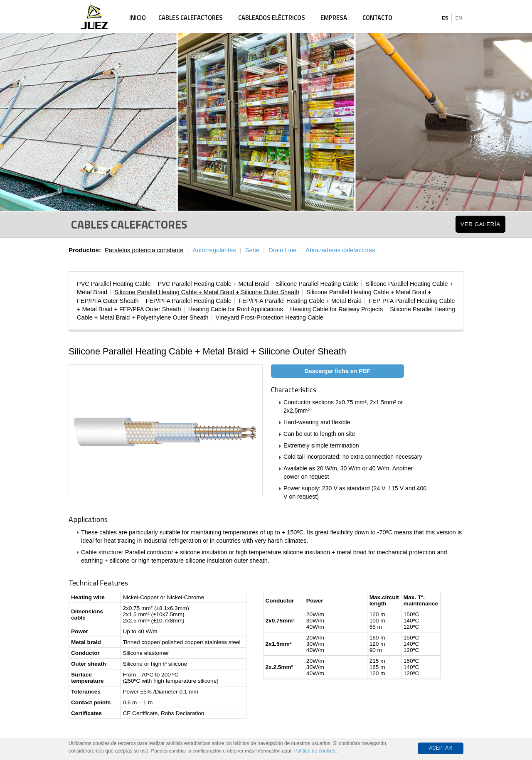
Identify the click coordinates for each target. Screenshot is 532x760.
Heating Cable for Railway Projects (336, 309)
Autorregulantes (214, 250)
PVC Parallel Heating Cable (114, 284)
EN (458, 18)
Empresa (334, 18)
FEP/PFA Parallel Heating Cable (189, 301)
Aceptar (441, 748)
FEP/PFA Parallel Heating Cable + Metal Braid (300, 301)
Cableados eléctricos (272, 18)
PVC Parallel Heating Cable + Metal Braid (213, 284)
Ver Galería (480, 224)
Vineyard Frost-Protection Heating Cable (270, 317)
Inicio (138, 18)
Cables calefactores (191, 18)
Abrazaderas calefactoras (340, 250)
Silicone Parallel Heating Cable (317, 284)
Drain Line (282, 250)
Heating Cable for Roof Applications (236, 309)
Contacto (377, 18)
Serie (252, 250)
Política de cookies (315, 751)
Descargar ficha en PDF (338, 371)
